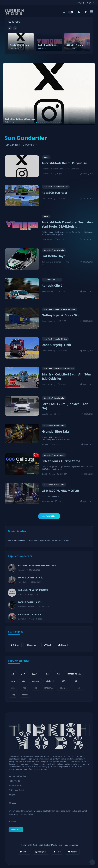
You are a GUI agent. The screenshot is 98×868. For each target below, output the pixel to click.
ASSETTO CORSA (74, 674)
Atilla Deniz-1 (47, 501)
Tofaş (13, 695)
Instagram (32, 645)
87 (61, 174)
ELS (58, 674)
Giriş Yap (81, 3)
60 (64, 198)
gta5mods (64, 688)
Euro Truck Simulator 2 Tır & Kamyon (59, 368)
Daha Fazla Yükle (49, 516)
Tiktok (48, 645)
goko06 (45, 414)
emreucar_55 (47, 291)
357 (64, 474)
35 (64, 321)
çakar (78, 688)
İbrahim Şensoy (48, 474)
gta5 (23, 674)
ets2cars (35, 681)
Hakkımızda (14, 783)
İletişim (12, 797)
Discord (63, 645)
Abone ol (16, 841)
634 (57, 444)
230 (62, 291)
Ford (35, 688)
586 (57, 414)
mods (13, 688)
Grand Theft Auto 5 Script (54, 455)
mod (24, 688)
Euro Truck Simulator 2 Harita (56, 187)
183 (64, 351)
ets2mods (50, 681)
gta (23, 681)
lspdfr (35, 674)
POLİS (47, 674)
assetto (25, 695)
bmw (13, 681)
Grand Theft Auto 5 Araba (54, 250)
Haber (46, 157)
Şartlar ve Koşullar (17, 779)
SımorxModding (48, 198)
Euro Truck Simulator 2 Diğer (55, 339)
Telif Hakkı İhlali (16, 793)
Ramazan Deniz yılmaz (51, 262)
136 (62, 239)
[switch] (71, 12)
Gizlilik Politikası (16, 788)
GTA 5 (64, 681)
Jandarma (49, 688)
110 (64, 384)
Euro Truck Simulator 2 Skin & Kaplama (59, 309)
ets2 (12, 674)
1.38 (75, 681)
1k (61, 501)
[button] (10, 28)
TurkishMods (47, 174)
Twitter (15, 645)
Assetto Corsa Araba (52, 280)
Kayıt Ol (91, 3)
